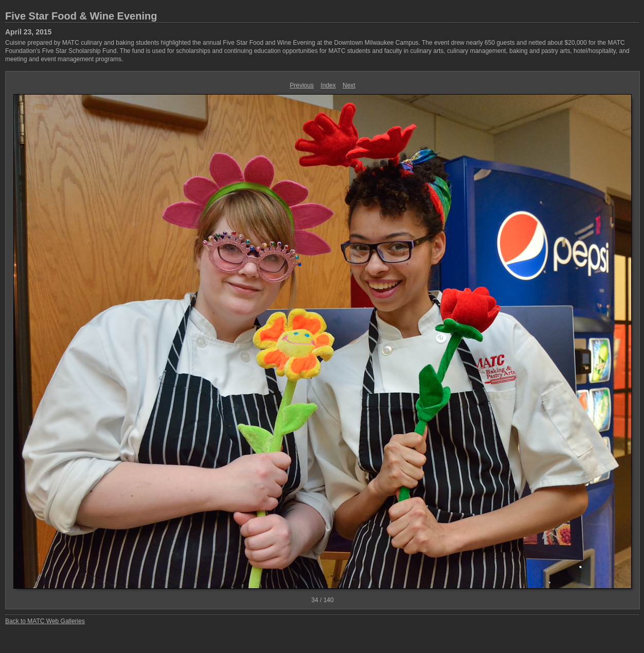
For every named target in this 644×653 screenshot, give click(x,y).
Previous (302, 85)
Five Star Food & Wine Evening (81, 16)
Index (328, 85)
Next (349, 85)
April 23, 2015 (28, 32)
